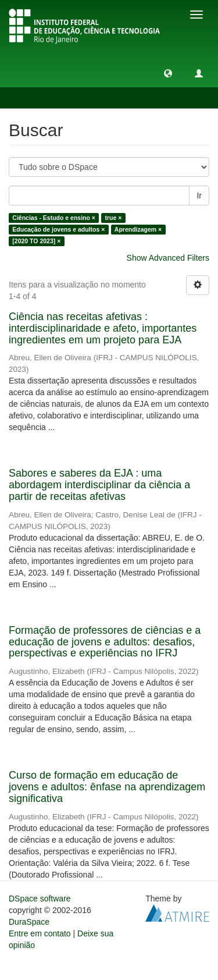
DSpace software (40, 899)
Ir (199, 196)
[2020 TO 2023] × (36, 241)
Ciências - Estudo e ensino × (54, 218)
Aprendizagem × (138, 229)
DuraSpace (29, 922)
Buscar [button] (34, 98)
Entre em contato (40, 933)
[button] (168, 73)
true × (113, 218)
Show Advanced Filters (168, 258)
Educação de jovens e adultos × (58, 229)
